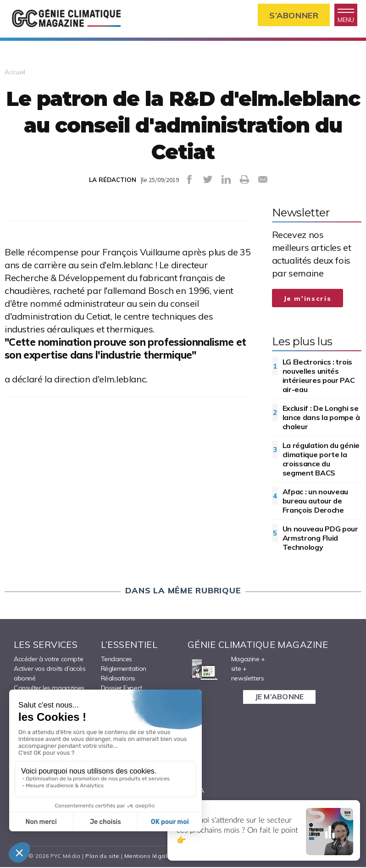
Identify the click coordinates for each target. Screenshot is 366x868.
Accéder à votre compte (48, 660)
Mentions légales (149, 857)
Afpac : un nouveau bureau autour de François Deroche (316, 502)
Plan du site (102, 857)
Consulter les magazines (49, 689)
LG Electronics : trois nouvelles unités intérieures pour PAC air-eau (319, 376)
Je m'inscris (308, 299)
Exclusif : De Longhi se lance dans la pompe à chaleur (321, 418)
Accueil (15, 73)
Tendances (116, 660)
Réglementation (124, 669)
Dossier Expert (122, 689)
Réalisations (118, 679)
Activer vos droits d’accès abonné (50, 674)
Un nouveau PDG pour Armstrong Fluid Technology (320, 539)
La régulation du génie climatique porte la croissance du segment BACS (321, 460)
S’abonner (293, 15)
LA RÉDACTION (113, 181)
